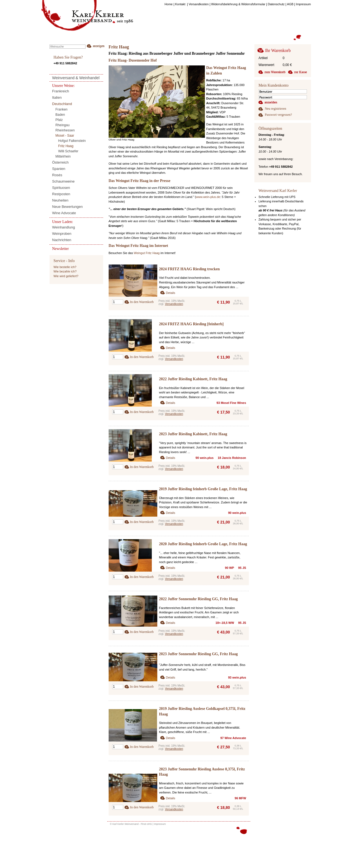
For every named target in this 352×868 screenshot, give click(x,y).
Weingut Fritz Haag (147, 253)
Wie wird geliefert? (66, 276)
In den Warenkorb (142, 302)
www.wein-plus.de (208, 197)
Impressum (160, 824)
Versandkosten (174, 304)
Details (170, 293)
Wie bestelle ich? (65, 267)
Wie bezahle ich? (65, 271)
